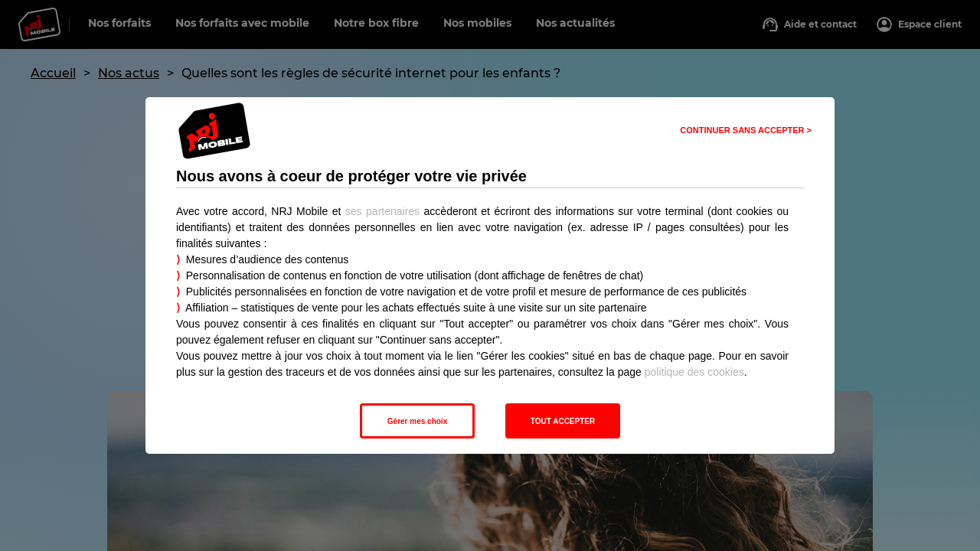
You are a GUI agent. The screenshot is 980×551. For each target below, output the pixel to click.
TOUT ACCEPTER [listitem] (563, 421)
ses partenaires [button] (382, 211)
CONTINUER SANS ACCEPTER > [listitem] (746, 130)
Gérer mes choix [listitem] (417, 421)
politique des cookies (694, 372)
